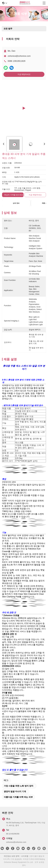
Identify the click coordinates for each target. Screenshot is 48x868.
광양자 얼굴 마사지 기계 (15, 791)
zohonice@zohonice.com (19, 56)
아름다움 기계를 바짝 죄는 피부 (18, 797)
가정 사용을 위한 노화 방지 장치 (19, 786)
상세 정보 (16, 203)
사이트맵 (25, 856)
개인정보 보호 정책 (11, 856)
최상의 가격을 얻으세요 (14, 195)
